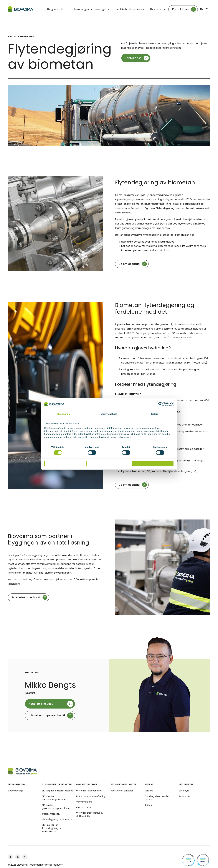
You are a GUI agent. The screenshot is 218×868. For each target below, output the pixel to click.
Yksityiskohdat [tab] (109, 413)
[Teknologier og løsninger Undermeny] (110, 9)
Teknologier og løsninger (90, 9)
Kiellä (65, 463)
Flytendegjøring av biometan (57, 819)
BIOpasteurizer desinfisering (91, 796)
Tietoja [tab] (154, 413)
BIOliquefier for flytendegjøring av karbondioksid (52, 828)
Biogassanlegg (57, 9)
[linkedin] (18, 857)
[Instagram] (25, 857)
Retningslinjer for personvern (46, 865)
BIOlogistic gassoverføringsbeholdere (56, 807)
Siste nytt (184, 791)
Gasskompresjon (51, 814)
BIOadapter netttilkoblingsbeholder (54, 798)
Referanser (185, 796)
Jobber (148, 805)
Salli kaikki (153, 463)
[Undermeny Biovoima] (165, 9)
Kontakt (149, 791)
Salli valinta (109, 463)
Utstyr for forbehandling (89, 791)
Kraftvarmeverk (85, 807)
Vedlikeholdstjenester (130, 9)
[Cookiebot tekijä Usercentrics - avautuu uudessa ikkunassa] (161, 403)
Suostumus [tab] (64, 413)
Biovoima (156, 9)
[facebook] (11, 857)
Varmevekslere (84, 802)
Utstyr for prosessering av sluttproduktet (90, 814)
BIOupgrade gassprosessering (58, 791)
